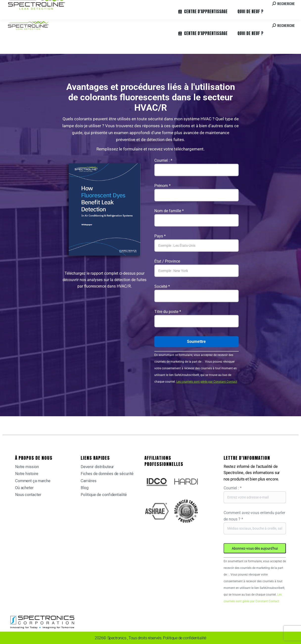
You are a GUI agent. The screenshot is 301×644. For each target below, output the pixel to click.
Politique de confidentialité (104, 495)
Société (162, 286)
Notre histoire (27, 474)
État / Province (167, 261)
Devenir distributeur (97, 467)
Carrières (73, 5)
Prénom (162, 186)
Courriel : (163, 160)
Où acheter (54, 5)
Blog (85, 488)
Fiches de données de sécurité (107, 474)
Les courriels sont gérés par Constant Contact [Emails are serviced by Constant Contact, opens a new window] (207, 382)
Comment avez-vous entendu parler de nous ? (254, 516)
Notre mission (27, 467)
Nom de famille (169, 211)
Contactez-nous (253, 5)
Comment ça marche (33, 481)
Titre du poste (168, 312)
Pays (160, 236)
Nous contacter (28, 495)
